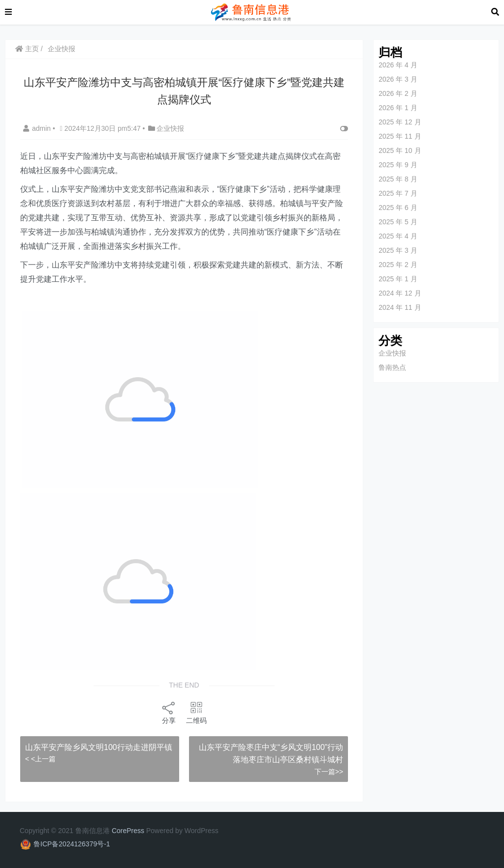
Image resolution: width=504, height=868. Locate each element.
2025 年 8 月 (398, 179)
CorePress (128, 831)
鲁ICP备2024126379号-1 (72, 844)
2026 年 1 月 (398, 108)
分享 (169, 712)
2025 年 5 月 (398, 222)
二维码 (196, 712)
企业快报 (62, 49)
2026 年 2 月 (398, 93)
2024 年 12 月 (400, 293)
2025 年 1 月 (398, 279)
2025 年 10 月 (400, 150)
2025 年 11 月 (400, 136)
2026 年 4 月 (398, 65)
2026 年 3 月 (398, 79)
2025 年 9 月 (398, 165)
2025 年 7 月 (398, 193)
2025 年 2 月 (398, 265)
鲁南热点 (392, 367)
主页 (27, 49)
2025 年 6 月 (398, 208)
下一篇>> (329, 772)
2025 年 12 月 (400, 122)
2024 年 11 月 (400, 307)
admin (38, 128)
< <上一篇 (40, 759)
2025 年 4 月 (398, 236)
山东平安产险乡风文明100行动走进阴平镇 (99, 747)
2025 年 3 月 (398, 250)
